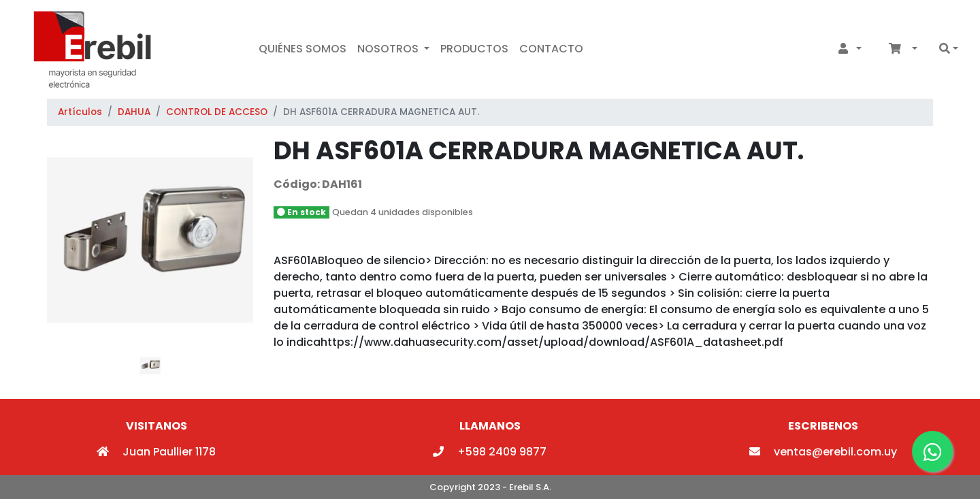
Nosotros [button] (389, 49)
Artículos (80, 112)
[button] (847, 49)
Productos (474, 49)
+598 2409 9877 (490, 452)
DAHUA (134, 112)
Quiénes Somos (303, 49)
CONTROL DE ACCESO (217, 112)
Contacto (551, 49)
